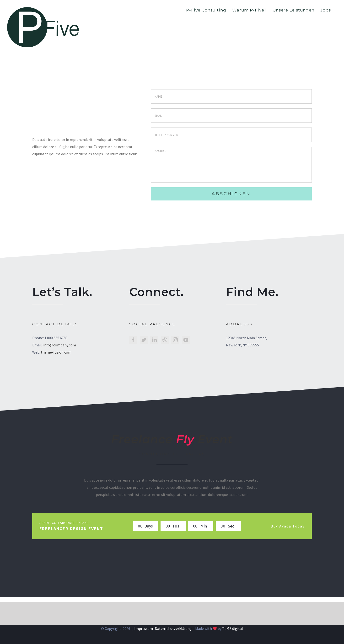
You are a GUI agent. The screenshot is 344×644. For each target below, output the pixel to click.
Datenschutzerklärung (173, 628)
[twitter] (144, 340)
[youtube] (186, 340)
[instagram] (175, 340)
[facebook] (133, 340)
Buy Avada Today (288, 526)
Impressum (144, 628)
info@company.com (60, 345)
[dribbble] (165, 340)
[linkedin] (154, 340)
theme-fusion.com (56, 352)
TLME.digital (233, 628)
